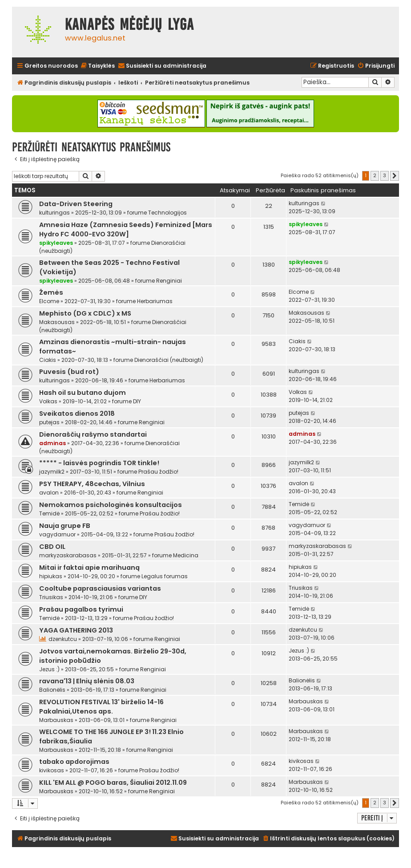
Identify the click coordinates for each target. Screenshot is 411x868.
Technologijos (167, 213)
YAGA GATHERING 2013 (76, 630)
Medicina (186, 555)
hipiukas (51, 576)
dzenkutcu (63, 639)
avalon (49, 493)
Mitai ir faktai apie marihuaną (89, 568)
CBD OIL (52, 547)
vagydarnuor (57, 534)
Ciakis (48, 360)
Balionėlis (52, 690)
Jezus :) (49, 669)
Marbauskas (56, 720)
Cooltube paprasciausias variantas (100, 588)
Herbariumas (155, 301)
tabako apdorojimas (74, 762)
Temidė (49, 513)
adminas (52, 443)
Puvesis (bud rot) (69, 372)
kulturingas (54, 213)
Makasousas (57, 322)
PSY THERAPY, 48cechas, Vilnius (92, 484)
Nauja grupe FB (65, 526)
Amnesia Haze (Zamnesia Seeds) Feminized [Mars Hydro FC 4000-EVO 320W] (126, 229)
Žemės (51, 292)
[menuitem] (97, 66)
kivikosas (52, 770)
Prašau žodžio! (158, 472)
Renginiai (169, 281)
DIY (137, 401)
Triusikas (51, 597)
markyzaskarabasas (68, 555)
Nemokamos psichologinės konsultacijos (111, 505)
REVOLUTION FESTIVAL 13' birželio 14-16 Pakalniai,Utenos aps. (101, 707)
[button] (395, 176)
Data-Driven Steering (76, 204)
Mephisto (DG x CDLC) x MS (85, 313)
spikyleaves (56, 243)
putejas (49, 422)
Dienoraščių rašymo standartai (93, 434)
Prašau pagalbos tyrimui (81, 609)
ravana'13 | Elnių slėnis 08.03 (87, 681)
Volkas (48, 401)
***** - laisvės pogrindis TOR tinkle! (99, 463)
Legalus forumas (165, 576)
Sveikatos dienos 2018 (77, 414)
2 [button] (375, 175)
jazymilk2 (52, 472)
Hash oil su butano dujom (83, 393)
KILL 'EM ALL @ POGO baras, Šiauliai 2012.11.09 (113, 783)
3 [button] (385, 175)
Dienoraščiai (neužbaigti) (169, 360)
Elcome (49, 301)
